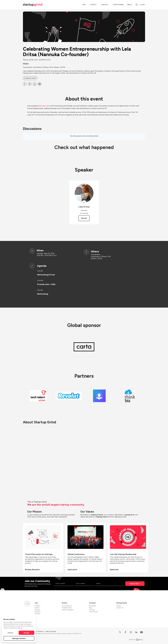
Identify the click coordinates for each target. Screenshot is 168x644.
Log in (142, 5)
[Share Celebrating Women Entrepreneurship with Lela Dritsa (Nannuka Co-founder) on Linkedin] (35, 84)
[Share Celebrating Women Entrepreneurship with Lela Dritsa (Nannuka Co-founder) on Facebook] (25, 84)
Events (93, 5)
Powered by (136, 640)
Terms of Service (39, 631)
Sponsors (38, 612)
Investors (37, 606)
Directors (37, 614)
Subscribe (134, 584)
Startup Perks (118, 5)
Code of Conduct (51, 631)
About (130, 5)
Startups (37, 610)
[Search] (137, 5)
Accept (27, 633)
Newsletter (92, 606)
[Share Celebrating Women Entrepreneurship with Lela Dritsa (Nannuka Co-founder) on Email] (40, 84)
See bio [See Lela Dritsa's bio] (84, 218)
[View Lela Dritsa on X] (84, 203)
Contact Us (120, 608)
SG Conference (67, 606)
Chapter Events (67, 608)
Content (105, 5)
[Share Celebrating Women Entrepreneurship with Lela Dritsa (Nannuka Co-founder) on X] (30, 84)
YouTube (92, 610)
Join (84, 5)
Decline (10, 633)
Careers (119, 606)
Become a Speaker (68, 610)
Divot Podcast (93, 612)
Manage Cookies (19, 638)
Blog (91, 608)
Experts (37, 608)
